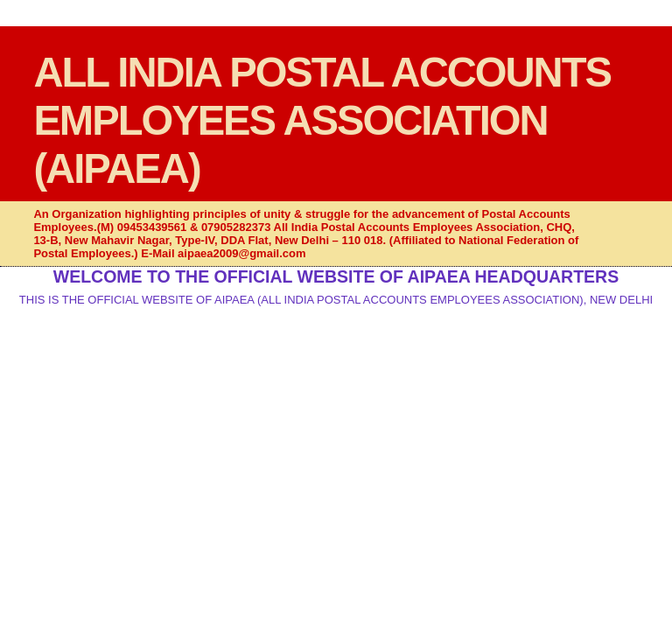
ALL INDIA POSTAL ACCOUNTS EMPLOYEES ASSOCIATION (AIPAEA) (322, 120)
